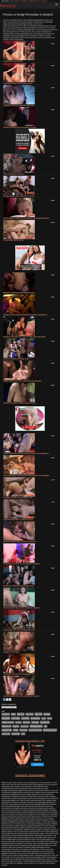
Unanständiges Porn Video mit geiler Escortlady (19, 630)
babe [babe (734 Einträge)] (13, 714)
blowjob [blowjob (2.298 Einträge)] (6, 718)
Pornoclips (23, 1)
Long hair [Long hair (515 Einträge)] (24, 726)
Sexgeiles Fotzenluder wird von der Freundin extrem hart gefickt (24, 337)
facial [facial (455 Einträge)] (44, 718)
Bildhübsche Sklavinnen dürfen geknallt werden (19, 293)
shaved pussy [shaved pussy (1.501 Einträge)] (50, 730)
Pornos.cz (8, 6)
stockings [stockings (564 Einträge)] (16, 734)
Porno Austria (14, 1)
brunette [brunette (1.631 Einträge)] (16, 718)
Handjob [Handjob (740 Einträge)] (35, 722)
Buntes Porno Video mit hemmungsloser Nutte (19, 586)
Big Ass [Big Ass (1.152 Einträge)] (21, 714)
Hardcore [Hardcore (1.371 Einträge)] (45, 722)
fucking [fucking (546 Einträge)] (18, 722)
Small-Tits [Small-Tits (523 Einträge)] (6, 734)
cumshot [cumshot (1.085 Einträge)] (25, 718)
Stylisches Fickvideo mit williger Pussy (16, 359)
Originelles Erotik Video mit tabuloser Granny (18, 520)
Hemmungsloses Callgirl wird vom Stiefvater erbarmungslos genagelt (26, 218)
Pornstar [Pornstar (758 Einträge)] (24, 730)
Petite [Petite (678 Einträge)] (16, 730)
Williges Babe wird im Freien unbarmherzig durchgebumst (22, 381)
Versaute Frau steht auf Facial (13, 61)
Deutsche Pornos (34, 1)
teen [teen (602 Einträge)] (23, 734)
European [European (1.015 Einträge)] (35, 718)
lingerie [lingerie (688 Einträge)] (16, 726)
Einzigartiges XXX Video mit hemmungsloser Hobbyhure (22, 564)
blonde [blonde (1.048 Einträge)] (47, 714)
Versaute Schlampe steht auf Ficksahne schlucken (20, 127)
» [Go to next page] (10, 700)
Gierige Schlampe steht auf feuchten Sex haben (19, 196)
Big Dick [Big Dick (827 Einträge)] (30, 714)
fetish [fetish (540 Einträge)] (50, 718)
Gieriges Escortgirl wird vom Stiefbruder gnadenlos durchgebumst (25, 315)
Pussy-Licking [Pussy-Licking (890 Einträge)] (35, 730)
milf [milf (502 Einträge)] (45, 726)
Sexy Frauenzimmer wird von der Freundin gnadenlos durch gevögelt (26, 475)
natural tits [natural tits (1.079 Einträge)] (7, 730)
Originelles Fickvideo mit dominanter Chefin (18, 83)
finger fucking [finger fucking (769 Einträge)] (8, 722)
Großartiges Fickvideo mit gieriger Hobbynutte (19, 105)
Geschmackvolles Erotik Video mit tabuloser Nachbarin (21, 696)
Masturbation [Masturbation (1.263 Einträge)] (36, 726)
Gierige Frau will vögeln (11, 652)
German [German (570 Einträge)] (26, 722)
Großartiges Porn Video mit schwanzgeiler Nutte (19, 674)
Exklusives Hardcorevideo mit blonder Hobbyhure (20, 542)
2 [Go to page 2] (7, 700)
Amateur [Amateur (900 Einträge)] (6, 714)
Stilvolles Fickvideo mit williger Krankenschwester (20, 403)
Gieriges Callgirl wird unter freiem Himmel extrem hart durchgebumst (26, 453)
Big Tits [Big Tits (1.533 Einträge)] (39, 714)
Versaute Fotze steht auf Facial (13, 240)
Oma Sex (44, 1)
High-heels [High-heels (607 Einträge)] (6, 726)
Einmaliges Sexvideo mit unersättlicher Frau (18, 497)
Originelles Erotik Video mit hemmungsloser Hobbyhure (22, 608)
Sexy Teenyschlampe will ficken (14, 174)
